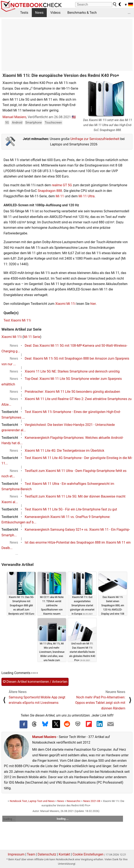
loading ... (9, 819)
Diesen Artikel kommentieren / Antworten (35, 682)
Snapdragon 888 (50, 191)
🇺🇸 (74, 117)
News (39, 13)
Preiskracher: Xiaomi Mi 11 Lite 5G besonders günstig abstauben (72, 392)
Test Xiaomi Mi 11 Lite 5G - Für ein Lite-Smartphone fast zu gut (71, 509)
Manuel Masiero (14, 117)
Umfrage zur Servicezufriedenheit (95, 139)
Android (17, 123)
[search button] (115, 4)
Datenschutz (47, 854)
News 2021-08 (92, 801)
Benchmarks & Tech (82, 13)
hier (93, 304)
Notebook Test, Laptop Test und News (32, 801)
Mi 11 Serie (32, 337)
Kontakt (64, 854)
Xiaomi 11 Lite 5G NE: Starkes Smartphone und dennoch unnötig (72, 371)
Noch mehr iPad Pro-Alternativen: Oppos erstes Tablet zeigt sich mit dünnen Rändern (100, 703)
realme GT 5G (62, 185)
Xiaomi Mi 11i (65, 304)
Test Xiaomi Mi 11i (17, 320)
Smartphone (34, 123)
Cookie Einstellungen (88, 854)
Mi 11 (60, 196)
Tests (24, 13)
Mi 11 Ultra (87, 196)
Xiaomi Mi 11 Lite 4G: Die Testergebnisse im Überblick (65, 451)
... (129, 13)
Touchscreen (53, 123)
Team (31, 854)
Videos (55, 13)
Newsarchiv (74, 801)
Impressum (16, 854)
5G (7, 123)
